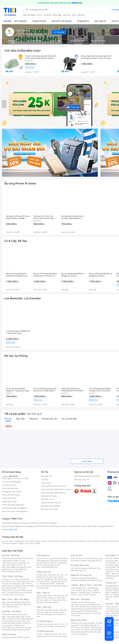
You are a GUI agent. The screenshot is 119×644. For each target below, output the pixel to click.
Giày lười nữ (57, 600)
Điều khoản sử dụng (49, 496)
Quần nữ (53, 558)
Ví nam (39, 634)
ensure (50, 541)
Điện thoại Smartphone (11, 602)
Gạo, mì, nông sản (15, 586)
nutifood (103, 541)
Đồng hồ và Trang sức (81, 575)
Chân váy (53, 563)
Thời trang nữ (43, 555)
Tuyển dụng (46, 483)
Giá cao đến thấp (69, 419)
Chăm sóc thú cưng (79, 623)
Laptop (93, 595)
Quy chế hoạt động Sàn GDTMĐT (87, 476)
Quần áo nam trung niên (51, 586)
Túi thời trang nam (45, 631)
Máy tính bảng (13, 607)
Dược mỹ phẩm (24, 630)
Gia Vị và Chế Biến (83, 627)
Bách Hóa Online (79, 620)
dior (11, 541)
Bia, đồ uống (11, 588)
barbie (38, 541)
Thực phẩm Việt (23, 581)
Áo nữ (39, 558)
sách (74, 15)
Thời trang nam (44, 572)
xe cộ (39, 15)
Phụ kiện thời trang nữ (79, 568)
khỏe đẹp (57, 15)
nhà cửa (67, 15)
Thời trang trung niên (49, 567)
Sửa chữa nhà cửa (82, 604)
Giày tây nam (54, 610)
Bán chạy (21, 419)
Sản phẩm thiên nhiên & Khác (16, 622)
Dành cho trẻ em (14, 590)
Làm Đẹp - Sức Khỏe (12, 611)
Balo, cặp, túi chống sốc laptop (87, 559)
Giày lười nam (42, 610)
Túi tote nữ (51, 626)
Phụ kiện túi (61, 626)
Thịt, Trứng (14, 579)
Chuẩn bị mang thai (15, 572)
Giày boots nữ (46, 600)
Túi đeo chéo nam (50, 634)
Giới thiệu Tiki (46, 476)
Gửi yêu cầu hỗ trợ (9, 485)
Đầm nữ (45, 558)
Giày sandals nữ (50, 598)
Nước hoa (11, 627)
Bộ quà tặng (82, 634)
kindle (111, 541)
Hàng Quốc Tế (112, 555)
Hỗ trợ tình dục (22, 627)
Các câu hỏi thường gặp (11, 482)
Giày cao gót (42, 596)
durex (57, 541)
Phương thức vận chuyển (12, 492)
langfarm (14, 543)
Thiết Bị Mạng (85, 592)
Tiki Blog (45, 480)
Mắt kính (93, 568)
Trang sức (75, 578)
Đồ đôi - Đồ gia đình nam (54, 581)
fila (32, 543)
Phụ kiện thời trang (80, 565)
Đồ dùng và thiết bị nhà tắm (87, 609)
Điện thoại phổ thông (15, 604)
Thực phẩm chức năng (15, 617)
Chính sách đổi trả (9, 498)
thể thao (81, 15)
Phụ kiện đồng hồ (82, 580)
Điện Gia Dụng (9, 634)
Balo (73, 558)
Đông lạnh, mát (19, 584)
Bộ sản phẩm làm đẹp (16, 629)
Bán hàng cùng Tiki (82, 480)
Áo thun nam (41, 575)
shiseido (6, 543)
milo (76, 541)
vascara (5, 541)
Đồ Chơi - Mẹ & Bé (11, 555)
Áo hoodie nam (47, 579)
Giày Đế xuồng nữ (52, 602)
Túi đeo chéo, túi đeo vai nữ (47, 624)
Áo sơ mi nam (52, 577)
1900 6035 (13, 530)
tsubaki (37, 543)
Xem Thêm (87, 461)
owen (44, 541)
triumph (96, 541)
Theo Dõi (59, 32)
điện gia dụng (29, 15)
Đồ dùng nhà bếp (9, 637)
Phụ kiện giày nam (48, 614)
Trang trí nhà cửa (78, 602)
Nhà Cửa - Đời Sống (80, 599)
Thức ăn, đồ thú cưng (15, 592)
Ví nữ (62, 624)
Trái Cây (5, 579)
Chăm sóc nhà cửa (17, 595)
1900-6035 (13, 476)
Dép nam (49, 612)
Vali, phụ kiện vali (95, 561)
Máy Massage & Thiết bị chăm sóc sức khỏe (18, 620)
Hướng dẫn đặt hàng (10, 488)
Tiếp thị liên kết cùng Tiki (51, 503)
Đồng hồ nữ (85, 578)
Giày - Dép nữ (43, 593)
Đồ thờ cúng (80, 613)
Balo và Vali (77, 555)
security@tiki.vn (22, 511)
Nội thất (82, 607)
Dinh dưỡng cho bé (14, 565)
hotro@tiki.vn (22, 508)
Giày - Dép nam (44, 607)
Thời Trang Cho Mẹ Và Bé (12, 558)
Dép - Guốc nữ (54, 596)
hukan (21, 543)
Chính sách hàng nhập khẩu (13, 505)
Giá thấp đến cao (50, 419)
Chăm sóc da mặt (9, 614)
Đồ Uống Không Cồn (85, 632)
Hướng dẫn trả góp (9, 501)
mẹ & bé (47, 15)
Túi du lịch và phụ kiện (85, 558)
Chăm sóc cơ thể (14, 619)
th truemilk (30, 541)
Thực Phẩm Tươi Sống (12, 576)
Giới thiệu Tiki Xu (48, 499)
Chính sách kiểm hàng (11, 495)
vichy (27, 543)
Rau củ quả (11, 581)
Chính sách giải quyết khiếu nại (53, 493)
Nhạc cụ (89, 613)
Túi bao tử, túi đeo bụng (58, 636)
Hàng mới (33, 419)
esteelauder (19, 541)
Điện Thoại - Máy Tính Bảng (15, 599)
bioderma (64, 541)
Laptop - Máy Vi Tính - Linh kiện (86, 585)
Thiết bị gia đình (23, 637)
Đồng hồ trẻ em (97, 580)
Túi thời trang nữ (44, 621)
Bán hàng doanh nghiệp (50, 506)
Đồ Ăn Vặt (80, 630)
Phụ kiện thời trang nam (86, 569)
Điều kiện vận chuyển (49, 509)
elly (71, 541)
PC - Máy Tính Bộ (82, 595)
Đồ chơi (26, 558)
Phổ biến (8, 419)
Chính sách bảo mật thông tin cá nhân (56, 489)
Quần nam (52, 575)
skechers (83, 541)
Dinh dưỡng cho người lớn (16, 567)
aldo (89, 541)
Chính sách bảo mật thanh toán (53, 486)
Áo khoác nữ (55, 561)
